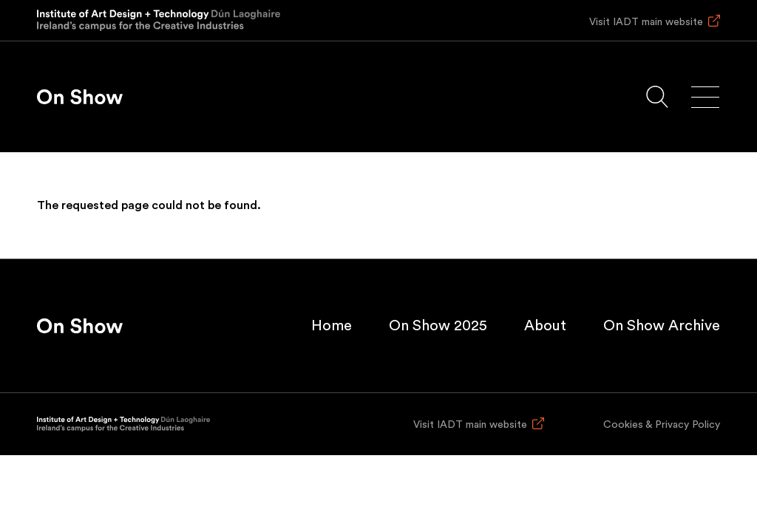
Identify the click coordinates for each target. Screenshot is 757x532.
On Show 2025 (438, 326)
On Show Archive (662, 326)
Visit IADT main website (646, 22)
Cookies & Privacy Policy (662, 425)
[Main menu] (705, 97)
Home (332, 326)
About (545, 326)
